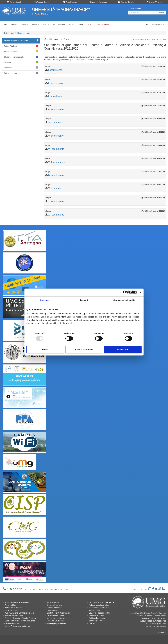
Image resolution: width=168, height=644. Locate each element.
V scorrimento (56, 123)
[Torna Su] (162, 633)
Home (20, 33)
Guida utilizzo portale (98, 618)
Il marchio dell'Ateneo (98, 621)
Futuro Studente (21, 46)
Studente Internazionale (21, 57)
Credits (92, 623)
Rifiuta (45, 349)
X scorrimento (56, 188)
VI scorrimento (56, 136)
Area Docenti (70, 2)
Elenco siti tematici (55, 605)
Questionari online (96, 616)
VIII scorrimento (57, 162)
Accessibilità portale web (99, 608)
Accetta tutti (123, 349)
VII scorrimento (56, 149)
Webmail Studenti (42, 2)
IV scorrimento (56, 110)
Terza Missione (53, 602)
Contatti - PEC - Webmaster (58, 613)
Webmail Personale (98, 2)
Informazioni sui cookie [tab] (124, 300)
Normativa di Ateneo (13, 608)
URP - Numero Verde (56, 616)
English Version (154, 2)
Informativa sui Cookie (56, 618)
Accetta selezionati (84, 349)
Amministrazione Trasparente (17, 602)
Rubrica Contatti (126, 2)
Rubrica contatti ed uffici (99, 605)
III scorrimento (56, 96)
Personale (21, 68)
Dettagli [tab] (84, 300)
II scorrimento (55, 83)
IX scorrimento (56, 175)
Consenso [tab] (44, 300)
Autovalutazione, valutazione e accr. (20, 613)
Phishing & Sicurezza (56, 621)
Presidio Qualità (11, 610)
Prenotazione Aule (54, 608)
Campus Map (52, 610)
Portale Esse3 (14, 2)
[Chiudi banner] (141, 292)
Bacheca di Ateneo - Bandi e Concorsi (21, 618)
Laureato (21, 62)
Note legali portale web (56, 623)
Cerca (162, 13)
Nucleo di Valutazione (14, 616)
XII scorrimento (56, 215)
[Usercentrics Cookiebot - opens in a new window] (125, 292)
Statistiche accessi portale (100, 613)
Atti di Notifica (10, 605)
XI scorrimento (56, 202)
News (28, 33)
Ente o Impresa (21, 73)
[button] (155, 25)
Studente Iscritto (21, 51)
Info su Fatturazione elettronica (18, 626)
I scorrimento (55, 70)
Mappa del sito (95, 610)
